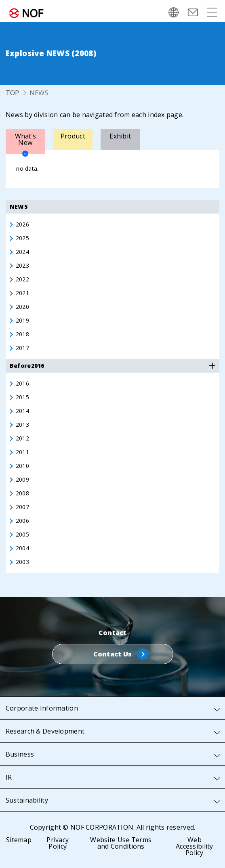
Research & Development (45, 731)
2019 (22, 321)
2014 (22, 411)
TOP (13, 93)
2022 (22, 279)
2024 (22, 252)
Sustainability (27, 800)
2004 (22, 548)
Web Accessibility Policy (195, 846)
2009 (22, 480)
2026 (22, 224)
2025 (22, 238)
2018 (22, 334)
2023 (22, 266)
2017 (22, 348)
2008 (22, 493)
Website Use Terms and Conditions (121, 843)
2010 (22, 466)
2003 (22, 562)
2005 (22, 535)
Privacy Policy (58, 843)
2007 (22, 507)
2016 (22, 384)
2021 (22, 293)
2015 (22, 397)
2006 (22, 521)
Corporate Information (42, 708)
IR (9, 777)
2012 (22, 438)
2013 (22, 425)
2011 (22, 452)
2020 (22, 307)
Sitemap (19, 840)
